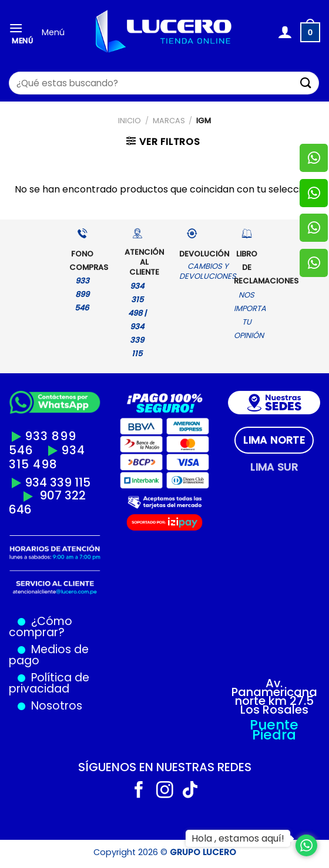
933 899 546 (43, 443)
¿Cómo (52, 621)
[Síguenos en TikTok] (190, 791)
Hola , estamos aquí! (238, 838)
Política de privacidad (49, 683)
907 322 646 (47, 502)
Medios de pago (49, 655)
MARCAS (169, 121)
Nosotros (57, 706)
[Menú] (21, 33)
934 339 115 (58, 482)
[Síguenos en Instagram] (165, 791)
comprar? (37, 632)
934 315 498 (47, 457)
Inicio (130, 121)
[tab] (274, 440)
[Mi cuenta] (285, 32)
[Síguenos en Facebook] (139, 791)
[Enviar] (306, 83)
